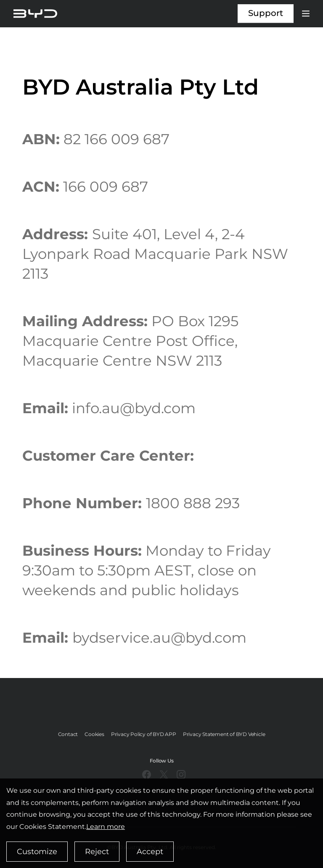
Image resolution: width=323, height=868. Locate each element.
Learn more (106, 827)
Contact (68, 734)
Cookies (94, 734)
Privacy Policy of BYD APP (144, 734)
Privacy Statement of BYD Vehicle (224, 734)
